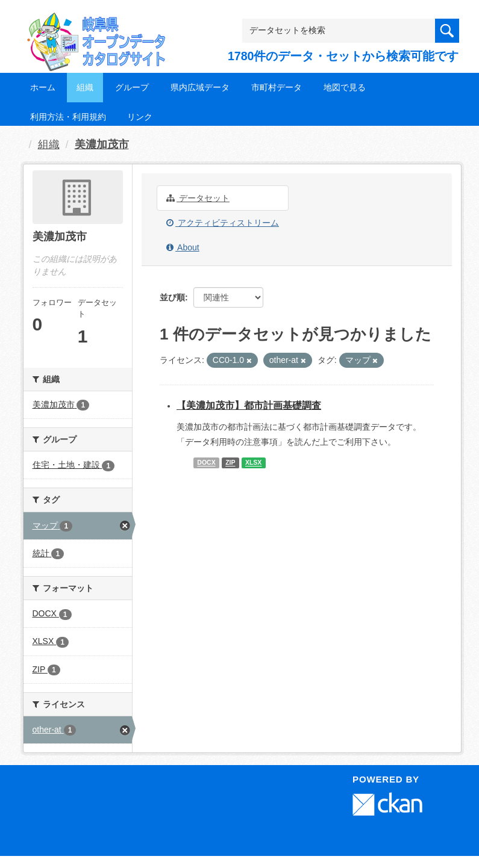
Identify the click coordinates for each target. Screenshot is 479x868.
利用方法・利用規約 (68, 117)
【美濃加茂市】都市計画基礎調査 (249, 405)
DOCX (206, 463)
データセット (198, 198)
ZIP (230, 463)
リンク (140, 117)
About (183, 247)
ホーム (43, 87)
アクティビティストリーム (223, 223)
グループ (132, 87)
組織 (85, 87)
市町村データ (277, 87)
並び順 (172, 297)
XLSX (253, 463)
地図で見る (345, 87)
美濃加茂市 (102, 144)
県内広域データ (200, 87)
